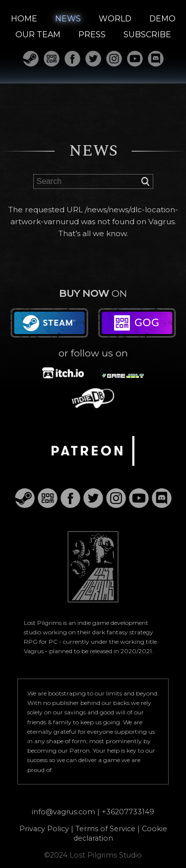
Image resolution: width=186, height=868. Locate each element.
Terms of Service (105, 829)
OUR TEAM (38, 35)
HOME (24, 19)
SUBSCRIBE (147, 35)
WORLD (115, 19)
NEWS (68, 19)
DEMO (162, 19)
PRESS (92, 35)
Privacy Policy (44, 829)
